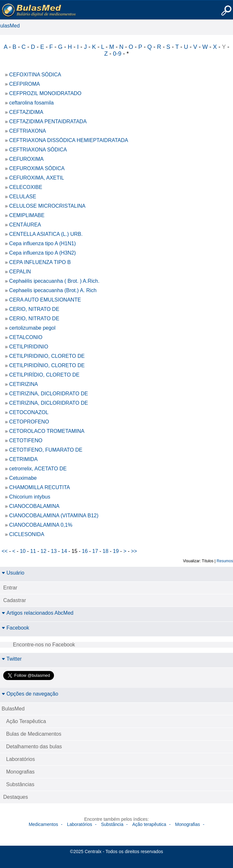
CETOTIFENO (26, 440)
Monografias (20, 772)
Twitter (12, 659)
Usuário (13, 573)
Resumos (225, 561)
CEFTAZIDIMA (26, 112)
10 (23, 551)
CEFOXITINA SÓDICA (35, 75)
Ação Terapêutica (26, 721)
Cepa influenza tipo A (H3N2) (42, 253)
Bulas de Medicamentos (34, 734)
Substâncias (20, 784)
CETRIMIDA (23, 459)
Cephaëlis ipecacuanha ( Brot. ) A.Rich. (54, 281)
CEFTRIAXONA (27, 131)
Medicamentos (43, 824)
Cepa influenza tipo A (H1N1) (42, 243)
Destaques (16, 797)
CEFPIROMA (24, 84)
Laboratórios (21, 759)
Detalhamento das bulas (34, 747)
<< (5, 551)
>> (134, 551)
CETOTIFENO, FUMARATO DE (46, 450)
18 (106, 551)
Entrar (10, 588)
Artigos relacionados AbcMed (37, 613)
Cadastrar (15, 600)
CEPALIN (20, 272)
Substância (112, 824)
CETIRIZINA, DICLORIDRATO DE (48, 394)
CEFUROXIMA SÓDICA (37, 168)
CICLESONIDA (26, 534)
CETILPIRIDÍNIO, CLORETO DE (47, 365)
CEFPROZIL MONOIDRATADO (45, 93)
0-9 (117, 54)
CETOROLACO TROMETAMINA (47, 431)
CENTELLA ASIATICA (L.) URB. (46, 234)
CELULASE (23, 197)
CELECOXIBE (26, 187)
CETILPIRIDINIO (29, 347)
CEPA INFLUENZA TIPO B (40, 262)
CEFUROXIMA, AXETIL (37, 178)
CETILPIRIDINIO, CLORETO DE (47, 356)
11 (33, 551)
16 (85, 551)
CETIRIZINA (23, 384)
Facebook (15, 628)
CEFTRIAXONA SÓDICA (38, 150)
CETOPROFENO (29, 422)
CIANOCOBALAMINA (34, 506)
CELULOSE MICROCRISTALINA (47, 206)
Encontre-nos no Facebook (44, 645)
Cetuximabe (23, 478)
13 (54, 551)
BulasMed (13, 709)
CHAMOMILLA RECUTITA (39, 487)
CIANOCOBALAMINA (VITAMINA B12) (54, 516)
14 (64, 551)
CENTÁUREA (25, 225)
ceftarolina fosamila (31, 103)
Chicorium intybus (30, 497)
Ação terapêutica (149, 824)
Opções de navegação (30, 694)
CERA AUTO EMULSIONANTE (45, 300)
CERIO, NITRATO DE (34, 309)
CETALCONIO (26, 337)
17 (95, 551)
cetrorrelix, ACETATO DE (38, 469)
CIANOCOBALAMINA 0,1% (41, 525)
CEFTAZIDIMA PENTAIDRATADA (48, 121)
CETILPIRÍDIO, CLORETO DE (44, 375)
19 (116, 551)
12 (44, 551)
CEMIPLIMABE (27, 215)
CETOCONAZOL (29, 412)
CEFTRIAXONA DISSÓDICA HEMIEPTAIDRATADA (69, 140)
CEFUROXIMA (26, 159)
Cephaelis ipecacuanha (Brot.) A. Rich (53, 290)
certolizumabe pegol (32, 328)
